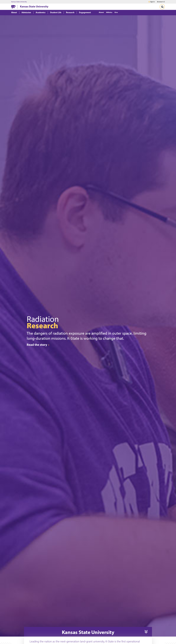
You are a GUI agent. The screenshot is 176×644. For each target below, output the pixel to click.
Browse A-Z (161, 2)
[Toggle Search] (162, 7)
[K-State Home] (13, 7)
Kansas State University (19, 2)
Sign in (152, 2)
